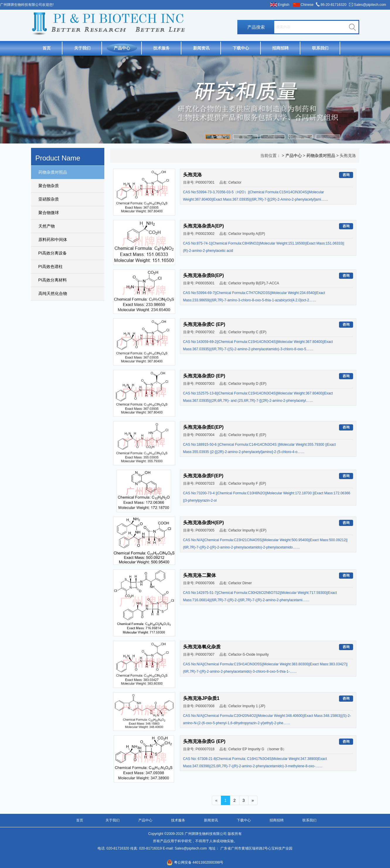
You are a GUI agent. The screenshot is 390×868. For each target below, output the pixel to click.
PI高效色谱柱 (51, 266)
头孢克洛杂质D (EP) (204, 376)
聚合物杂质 (49, 186)
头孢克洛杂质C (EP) (204, 324)
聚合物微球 (49, 213)
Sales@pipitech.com (370, 5)
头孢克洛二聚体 (200, 575)
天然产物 (47, 226)
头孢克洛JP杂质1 (201, 698)
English (283, 5)
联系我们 (320, 48)
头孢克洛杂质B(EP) (204, 275)
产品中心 (122, 48)
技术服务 (161, 48)
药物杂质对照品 (53, 172)
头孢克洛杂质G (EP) (204, 741)
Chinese (307, 5)
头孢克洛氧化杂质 (202, 647)
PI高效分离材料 (53, 280)
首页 (47, 48)
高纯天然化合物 (53, 293)
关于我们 (82, 48)
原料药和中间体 (53, 240)
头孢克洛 (193, 175)
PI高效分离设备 (53, 253)
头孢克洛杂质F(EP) (203, 476)
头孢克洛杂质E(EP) (203, 427)
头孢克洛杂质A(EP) (204, 226)
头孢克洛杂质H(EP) (204, 523)
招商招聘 (280, 48)
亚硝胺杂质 (49, 199)
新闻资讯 (201, 48)
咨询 (346, 175)
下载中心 (241, 48)
